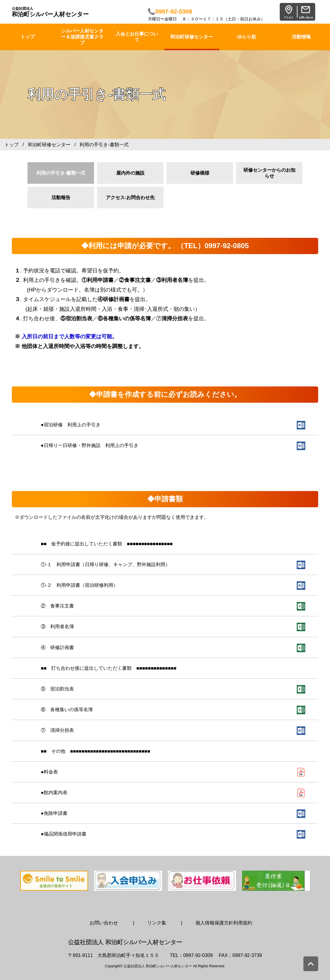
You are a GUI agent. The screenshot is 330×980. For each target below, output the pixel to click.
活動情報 (301, 37)
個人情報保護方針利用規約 (224, 923)
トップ (12, 145)
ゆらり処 (247, 37)
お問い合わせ (104, 923)
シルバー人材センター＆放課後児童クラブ (82, 37)
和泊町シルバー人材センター (50, 12)
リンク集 (157, 923)
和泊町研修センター (192, 37)
